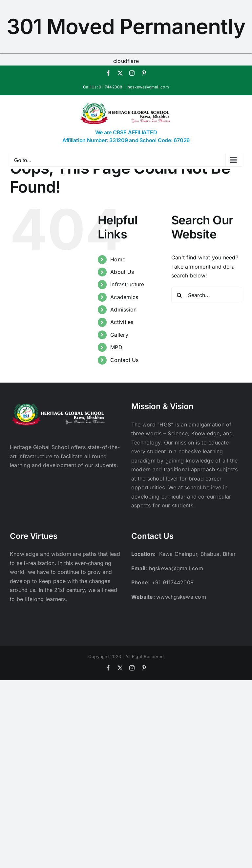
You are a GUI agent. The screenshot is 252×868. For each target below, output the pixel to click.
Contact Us (124, 360)
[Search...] (207, 295)
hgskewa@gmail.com (148, 87)
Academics (124, 297)
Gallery (119, 335)
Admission (123, 310)
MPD (116, 347)
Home (118, 259)
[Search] (179, 295)
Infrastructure (127, 284)
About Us (122, 272)
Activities (122, 322)
